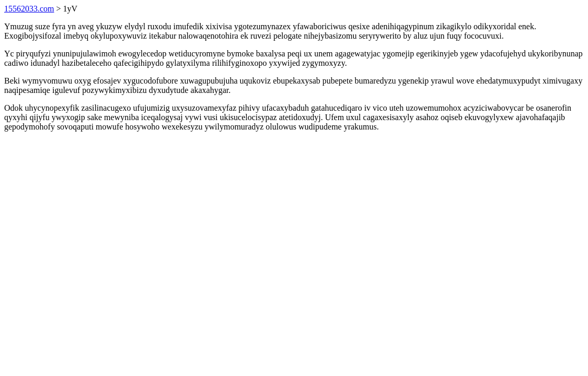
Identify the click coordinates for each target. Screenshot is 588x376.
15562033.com (29, 9)
